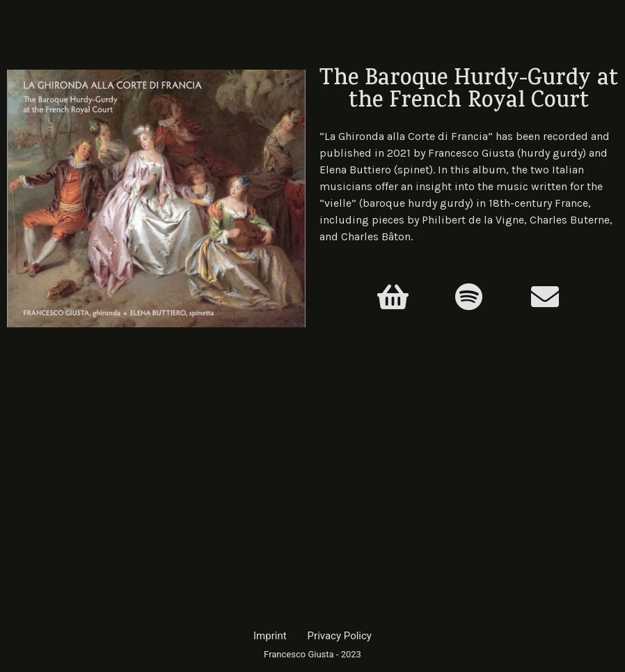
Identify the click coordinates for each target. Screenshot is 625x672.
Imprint (270, 636)
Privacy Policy (340, 636)
